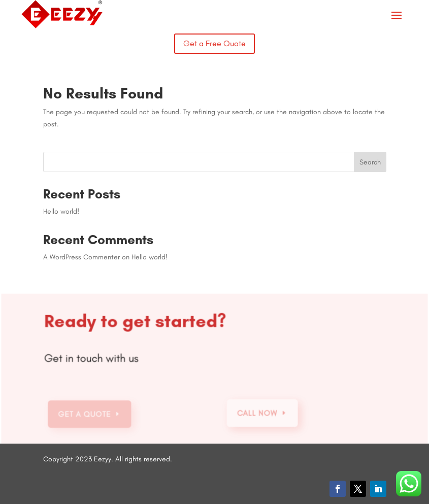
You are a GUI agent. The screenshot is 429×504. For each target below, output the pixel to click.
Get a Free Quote (214, 43)
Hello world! (61, 211)
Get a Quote (86, 414)
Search (370, 162)
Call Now (257, 413)
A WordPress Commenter (81, 257)
